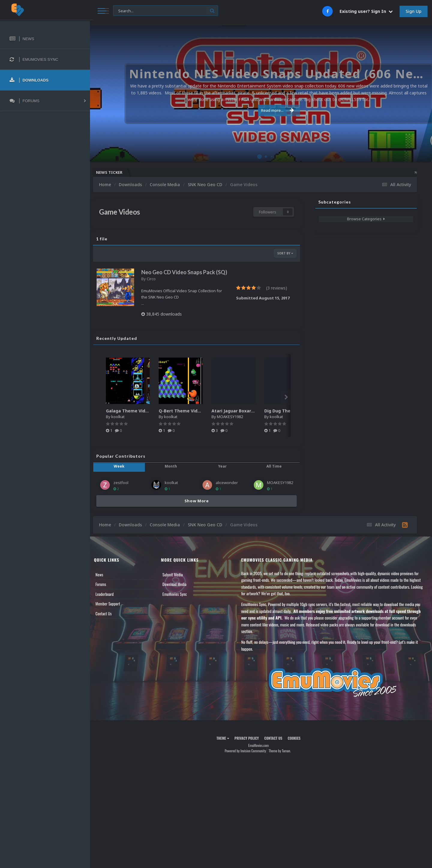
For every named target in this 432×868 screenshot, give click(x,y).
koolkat (123, 424)
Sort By (285, 253)
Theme (225, 745)
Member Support (113, 611)
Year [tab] (224, 473)
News (104, 582)
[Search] (163, 11)
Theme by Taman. (282, 758)
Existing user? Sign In (366, 11)
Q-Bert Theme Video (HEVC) (193, 418)
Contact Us (109, 621)
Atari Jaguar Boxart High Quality (251, 418)
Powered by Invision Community (248, 758)
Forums (106, 591)
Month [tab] (174, 473)
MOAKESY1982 (235, 424)
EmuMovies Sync (179, 601)
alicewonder (229, 490)
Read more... (260, 110)
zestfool (126, 490)
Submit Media (177, 582)
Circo (156, 286)
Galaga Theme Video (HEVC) (141, 418)
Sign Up (414, 11)
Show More (199, 508)
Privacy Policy (249, 745)
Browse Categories (366, 219)
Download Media (178, 591)
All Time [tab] (275, 473)
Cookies (297, 745)
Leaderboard (110, 601)
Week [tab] (124, 473)
